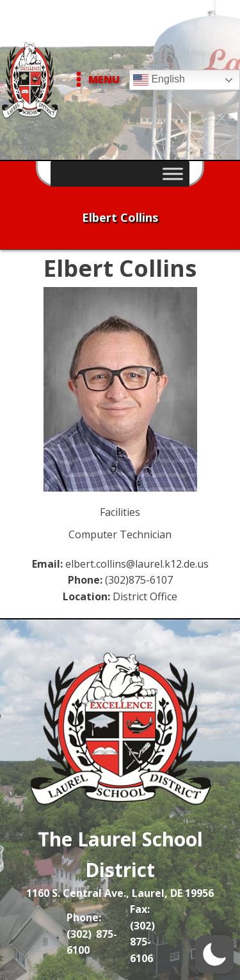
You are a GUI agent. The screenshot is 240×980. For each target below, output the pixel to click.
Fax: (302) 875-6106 (142, 934)
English (159, 80)
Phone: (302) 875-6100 (92, 934)
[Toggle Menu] (173, 174)
